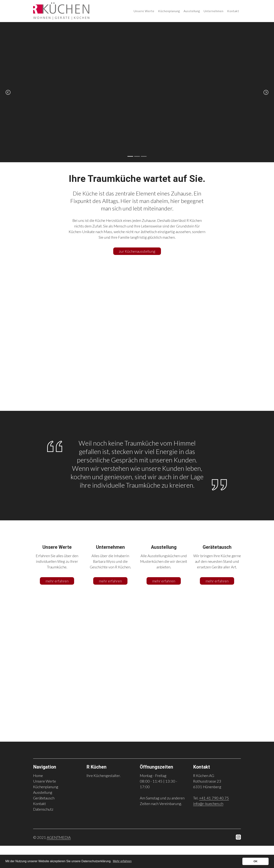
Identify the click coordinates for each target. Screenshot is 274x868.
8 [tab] (157, 736)
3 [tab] (144, 156)
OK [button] (255, 861)
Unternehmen (214, 10)
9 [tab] (164, 736)
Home (38, 775)
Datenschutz (43, 809)
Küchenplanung (169, 10)
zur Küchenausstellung (137, 251)
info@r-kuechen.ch (208, 804)
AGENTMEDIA (59, 837)
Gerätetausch (44, 798)
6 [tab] (144, 736)
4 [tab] (130, 736)
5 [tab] (137, 736)
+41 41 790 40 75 (214, 798)
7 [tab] (150, 736)
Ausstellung (192, 10)
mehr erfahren (57, 581)
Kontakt (233, 10)
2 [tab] (137, 156)
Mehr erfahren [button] (122, 861)
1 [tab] (130, 156)
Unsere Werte (144, 10)
